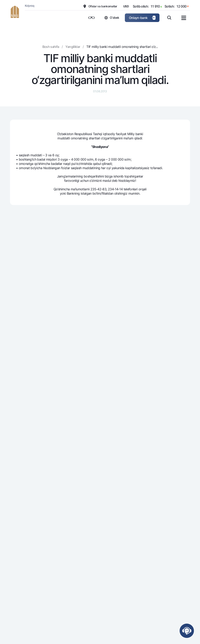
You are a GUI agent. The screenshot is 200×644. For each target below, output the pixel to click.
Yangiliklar (73, 47)
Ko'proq (30, 6)
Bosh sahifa (51, 47)
